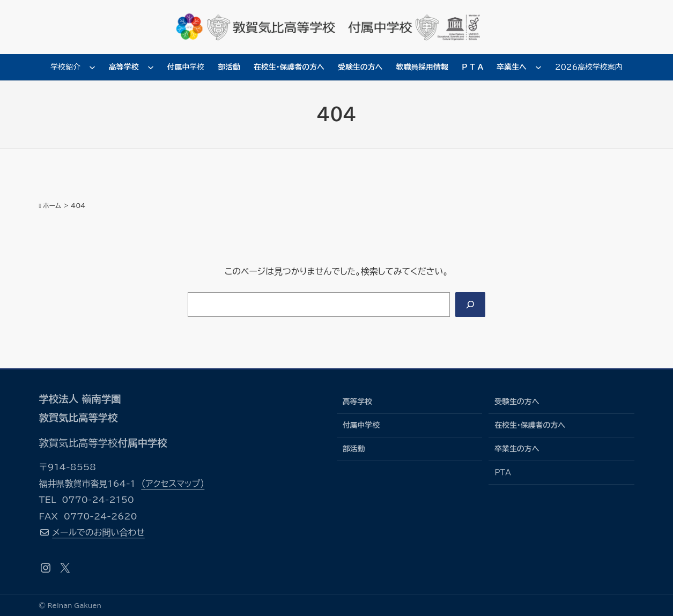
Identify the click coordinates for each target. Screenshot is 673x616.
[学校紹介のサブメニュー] (92, 67)
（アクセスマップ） (173, 484)
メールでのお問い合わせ (98, 532)
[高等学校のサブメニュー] (151, 67)
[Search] (470, 305)
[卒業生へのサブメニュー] (538, 67)
